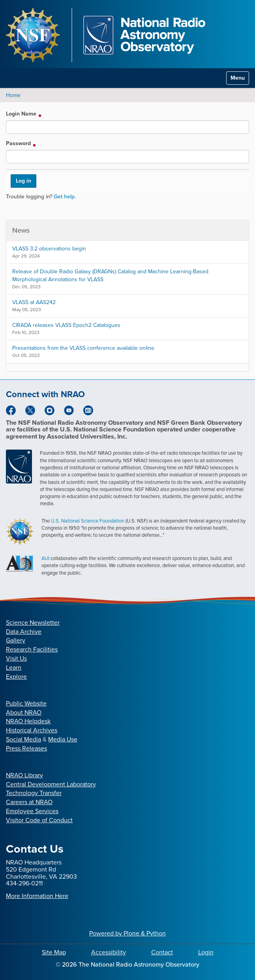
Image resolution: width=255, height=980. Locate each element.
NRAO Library (24, 775)
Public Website (26, 703)
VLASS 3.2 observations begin (49, 249)
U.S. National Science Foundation (88, 521)
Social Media (23, 739)
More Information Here (37, 896)
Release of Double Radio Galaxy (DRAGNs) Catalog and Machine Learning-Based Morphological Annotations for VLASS (110, 275)
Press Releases (26, 748)
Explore (16, 677)
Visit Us (16, 658)
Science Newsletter (33, 623)
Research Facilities (32, 649)
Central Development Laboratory (51, 784)
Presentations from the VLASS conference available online (83, 348)
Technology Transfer (34, 793)
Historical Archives (32, 730)
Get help (64, 196)
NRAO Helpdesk (28, 721)
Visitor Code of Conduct (39, 820)
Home (13, 95)
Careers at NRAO (29, 802)
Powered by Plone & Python (127, 933)
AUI (45, 558)
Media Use (63, 739)
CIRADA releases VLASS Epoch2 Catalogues (66, 325)
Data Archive (24, 632)
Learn (14, 667)
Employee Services (32, 811)
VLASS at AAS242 (34, 302)
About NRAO (24, 712)
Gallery (16, 640)
